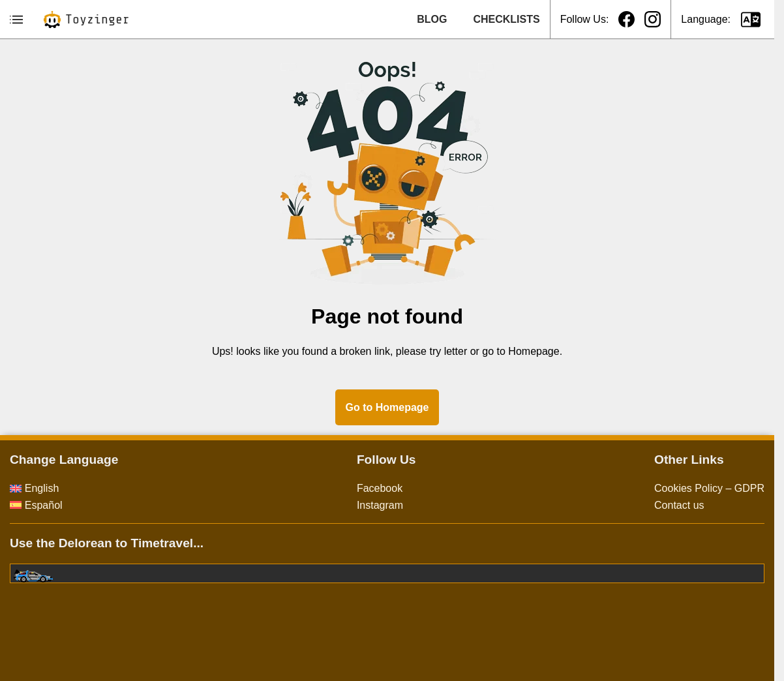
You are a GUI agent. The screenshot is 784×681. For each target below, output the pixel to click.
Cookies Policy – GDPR (709, 488)
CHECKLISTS (506, 19)
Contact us (679, 505)
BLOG (432, 19)
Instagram (380, 505)
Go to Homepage (387, 407)
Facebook (380, 488)
